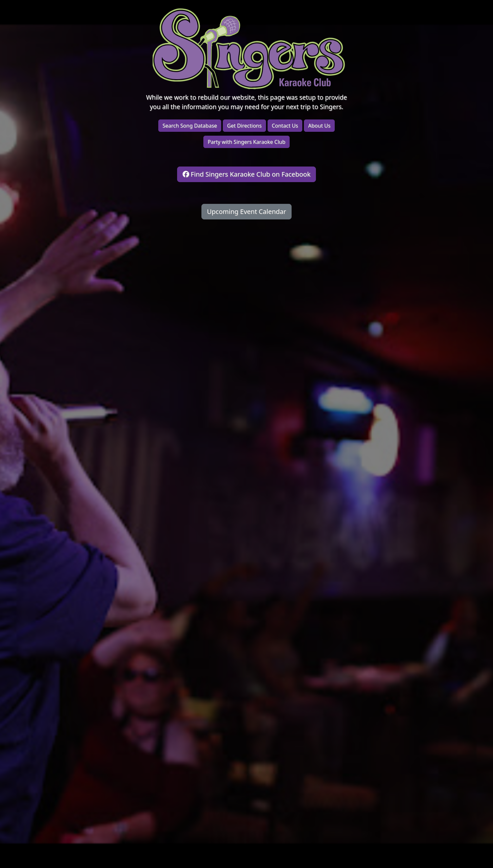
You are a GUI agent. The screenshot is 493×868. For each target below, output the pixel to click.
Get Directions (244, 126)
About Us (319, 126)
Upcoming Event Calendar (246, 211)
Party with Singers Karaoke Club (246, 142)
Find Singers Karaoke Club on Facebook (247, 174)
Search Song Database (190, 126)
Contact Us (285, 126)
